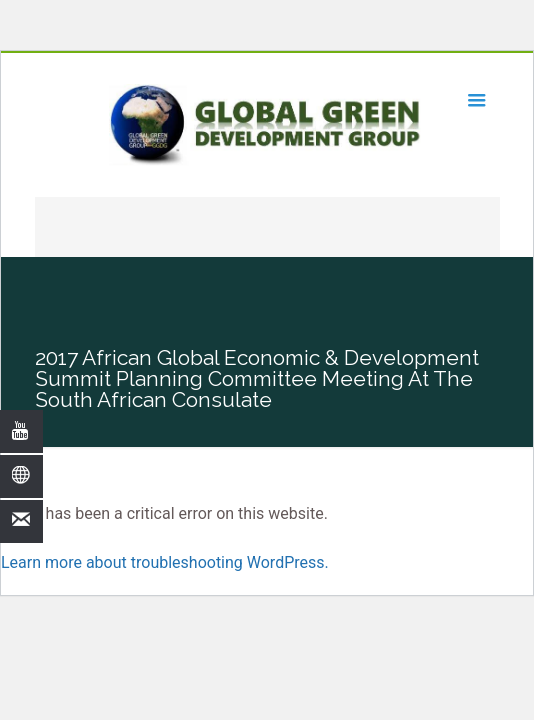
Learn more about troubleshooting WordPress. (165, 562)
